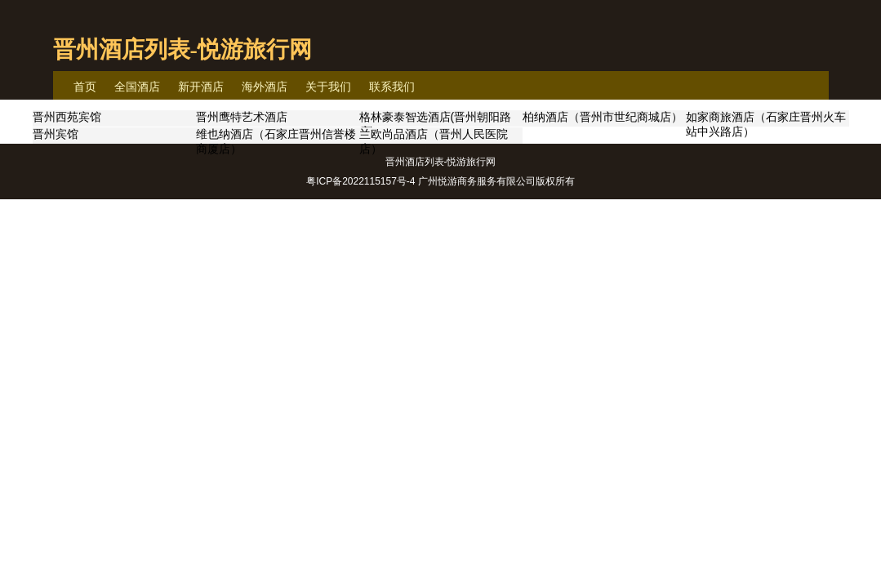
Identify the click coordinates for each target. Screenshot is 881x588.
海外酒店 (265, 87)
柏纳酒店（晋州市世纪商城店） (603, 117)
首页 (85, 87)
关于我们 (328, 87)
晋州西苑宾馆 (67, 117)
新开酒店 (201, 87)
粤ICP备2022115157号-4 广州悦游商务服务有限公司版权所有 (440, 181)
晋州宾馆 (56, 134)
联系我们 (392, 87)
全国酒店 (137, 87)
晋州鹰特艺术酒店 (242, 117)
